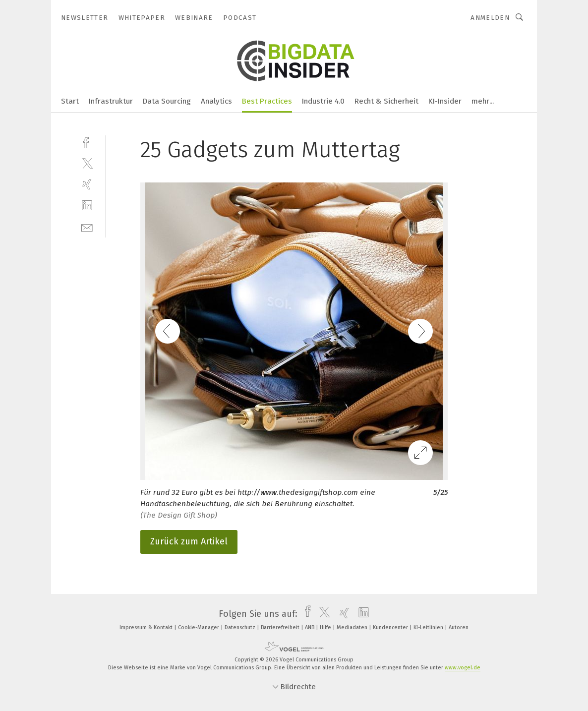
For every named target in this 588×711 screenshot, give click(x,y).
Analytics (216, 101)
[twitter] (87, 163)
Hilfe (326, 627)
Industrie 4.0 (323, 101)
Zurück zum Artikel (189, 541)
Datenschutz (241, 627)
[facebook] (87, 142)
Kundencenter (391, 627)
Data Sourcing (167, 101)
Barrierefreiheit (281, 627)
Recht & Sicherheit (386, 101)
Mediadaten (353, 627)
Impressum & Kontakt (147, 627)
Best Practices (267, 101)
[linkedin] (87, 206)
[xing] (87, 184)
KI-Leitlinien (429, 627)
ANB (310, 627)
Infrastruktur (111, 101)
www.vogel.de (463, 668)
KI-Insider (445, 101)
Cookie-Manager (199, 627)
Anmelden (490, 18)
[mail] (87, 227)
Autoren (459, 627)
